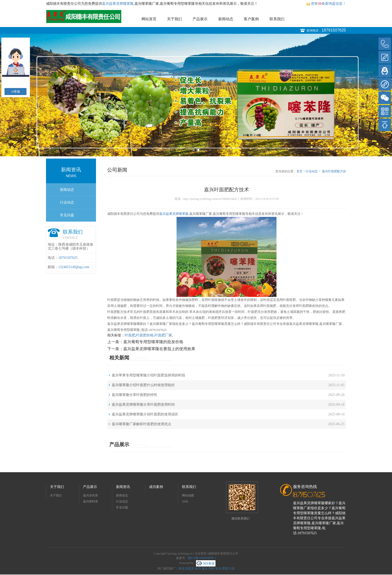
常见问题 (67, 215)
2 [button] (198, 150)
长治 (218, 568)
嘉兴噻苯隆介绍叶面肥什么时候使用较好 (143, 385)
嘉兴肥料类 (90, 501)
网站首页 (149, 19)
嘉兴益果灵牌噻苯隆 (118, 4)
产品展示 (200, 19)
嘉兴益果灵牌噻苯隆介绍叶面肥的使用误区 (145, 414)
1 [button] (194, 150)
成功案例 (156, 487)
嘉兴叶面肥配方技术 (334, 172)
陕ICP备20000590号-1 (202, 558)
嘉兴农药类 (90, 495)
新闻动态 (226, 19)
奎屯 (181, 568)
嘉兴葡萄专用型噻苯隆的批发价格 (153, 342)
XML (185, 501)
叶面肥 (130, 335)
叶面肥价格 (145, 335)
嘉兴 (205, 568)
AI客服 (16, 92)
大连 (232, 568)
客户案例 (251, 19)
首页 (299, 171)
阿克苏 (190, 568)
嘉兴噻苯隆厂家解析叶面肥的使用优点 (141, 424)
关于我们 (174, 19)
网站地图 (188, 495)
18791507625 (334, 30)
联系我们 (277, 19)
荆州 (211, 568)
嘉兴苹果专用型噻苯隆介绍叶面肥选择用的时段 (148, 375)
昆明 (225, 568)
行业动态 (67, 202)
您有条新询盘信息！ (326, 4)
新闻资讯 (123, 487)
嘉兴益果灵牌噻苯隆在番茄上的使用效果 (159, 349)
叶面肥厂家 (163, 335)
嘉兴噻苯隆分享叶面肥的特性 (134, 395)
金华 (198, 568)
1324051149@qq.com (74, 267)
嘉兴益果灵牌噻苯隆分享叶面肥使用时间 (143, 405)
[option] (196, 95)
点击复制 (200, 553)
